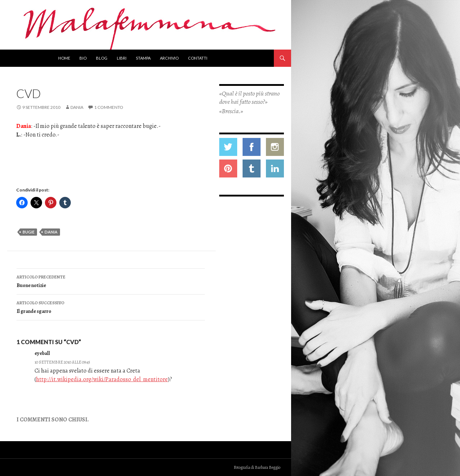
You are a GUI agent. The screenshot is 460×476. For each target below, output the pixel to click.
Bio (83, 58)
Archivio (169, 58)
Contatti (198, 58)
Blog (102, 58)
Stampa (143, 58)
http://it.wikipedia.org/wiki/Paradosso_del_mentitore (102, 379)
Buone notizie (111, 281)
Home (64, 58)
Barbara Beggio (268, 467)
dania (51, 232)
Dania (77, 107)
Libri (122, 58)
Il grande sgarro (111, 307)
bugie (29, 232)
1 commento (109, 107)
